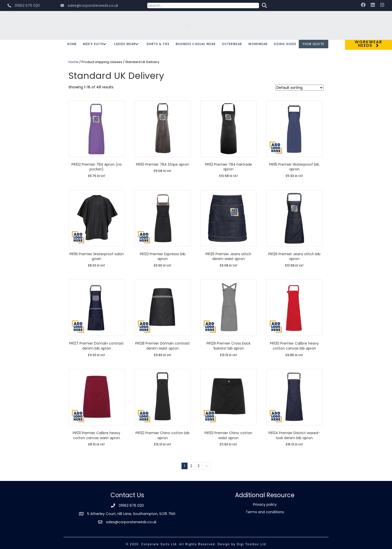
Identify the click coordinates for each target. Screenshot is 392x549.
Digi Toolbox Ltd (251, 544)
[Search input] (203, 6)
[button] (264, 6)
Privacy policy (265, 504)
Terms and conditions (265, 512)
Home (73, 62)
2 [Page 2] (191, 466)
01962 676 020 (131, 505)
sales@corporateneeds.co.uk (131, 522)
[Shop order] (299, 88)
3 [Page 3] (198, 466)
